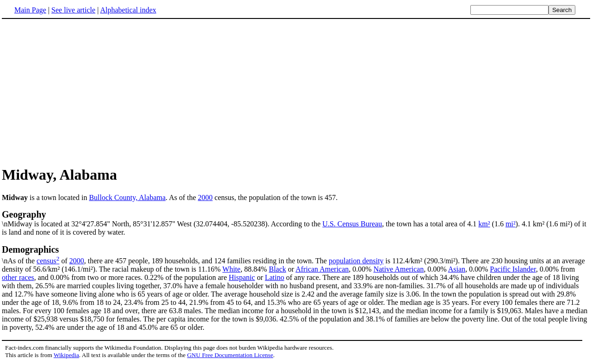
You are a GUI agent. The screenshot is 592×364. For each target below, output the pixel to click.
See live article (73, 10)
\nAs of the (296, 255)
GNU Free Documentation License (230, 355)
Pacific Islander (513, 269)
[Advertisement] (296, 92)
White (231, 269)
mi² (511, 224)
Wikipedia (66, 355)
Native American (398, 269)
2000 (205, 197)
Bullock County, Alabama (127, 197)
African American (322, 269)
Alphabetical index (128, 10)
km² (484, 224)
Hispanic (242, 277)
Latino (275, 277)
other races (18, 277)
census (46, 261)
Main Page (30, 10)
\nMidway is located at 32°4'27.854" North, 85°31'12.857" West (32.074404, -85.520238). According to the (296, 218)
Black (277, 269)
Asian (457, 269)
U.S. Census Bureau (352, 224)
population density (356, 261)
